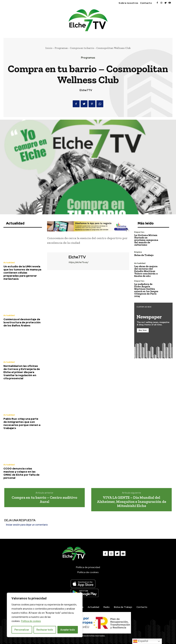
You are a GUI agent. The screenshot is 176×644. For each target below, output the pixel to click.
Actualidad (9, 263)
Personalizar (22, 630)
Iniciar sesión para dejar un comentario (27, 525)
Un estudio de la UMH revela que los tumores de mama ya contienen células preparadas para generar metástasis (22, 273)
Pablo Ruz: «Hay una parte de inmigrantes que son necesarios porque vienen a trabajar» (22, 423)
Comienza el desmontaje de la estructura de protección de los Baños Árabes (22, 322)
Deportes (139, 232)
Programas (61, 48)
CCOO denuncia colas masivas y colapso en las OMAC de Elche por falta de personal (21, 473)
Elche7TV (86, 90)
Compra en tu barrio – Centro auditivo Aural (44, 499)
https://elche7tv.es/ (78, 262)
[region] (45, 615)
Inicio (49, 48)
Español (141, 641)
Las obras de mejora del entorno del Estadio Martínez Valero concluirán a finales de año (146, 271)
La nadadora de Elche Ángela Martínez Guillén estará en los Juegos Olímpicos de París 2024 (146, 290)
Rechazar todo (45, 630)
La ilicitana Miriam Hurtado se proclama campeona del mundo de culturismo (146, 240)
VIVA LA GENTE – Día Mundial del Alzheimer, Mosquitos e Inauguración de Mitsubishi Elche (132, 502)
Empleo (138, 252)
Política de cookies (31, 621)
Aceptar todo (68, 630)
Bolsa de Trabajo (144, 255)
